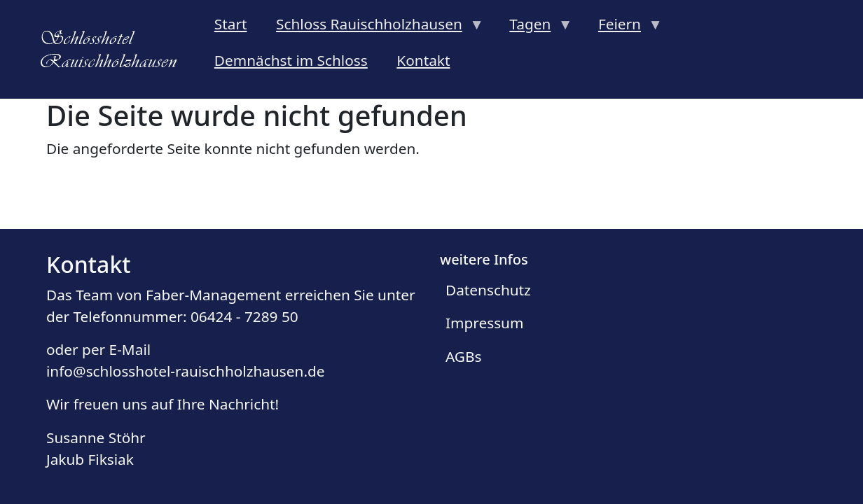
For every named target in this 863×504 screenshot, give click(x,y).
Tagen (534, 28)
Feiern (623, 28)
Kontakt (423, 60)
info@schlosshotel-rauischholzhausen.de (186, 371)
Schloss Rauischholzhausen (373, 28)
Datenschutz (488, 290)
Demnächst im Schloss (291, 60)
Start (231, 24)
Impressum (484, 323)
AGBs (464, 356)
